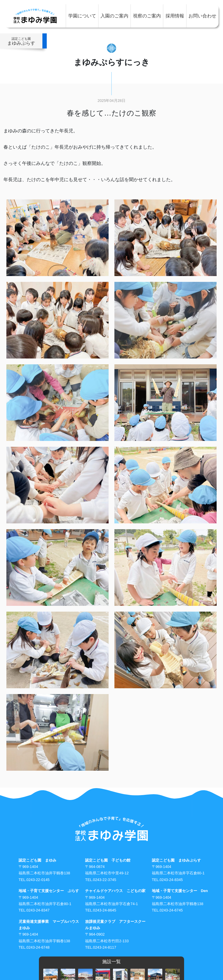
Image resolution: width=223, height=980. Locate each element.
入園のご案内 (114, 16)
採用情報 (175, 16)
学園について (82, 16)
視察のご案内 (147, 16)
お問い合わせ (202, 16)
